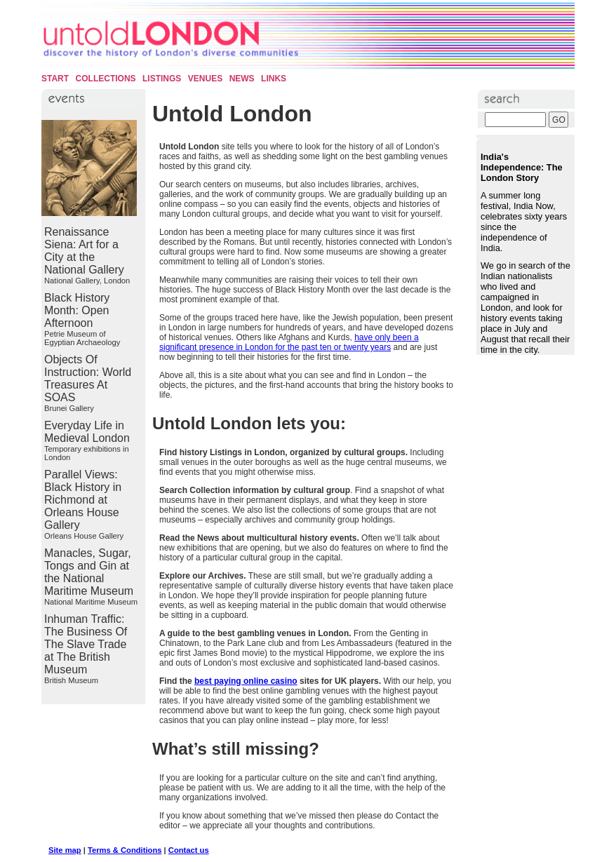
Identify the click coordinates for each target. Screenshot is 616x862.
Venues (205, 79)
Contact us (189, 850)
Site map (65, 850)
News (242, 79)
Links (274, 79)
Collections (106, 79)
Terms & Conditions (125, 850)
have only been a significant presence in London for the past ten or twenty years (289, 342)
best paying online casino (246, 681)
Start (55, 79)
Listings (162, 79)
